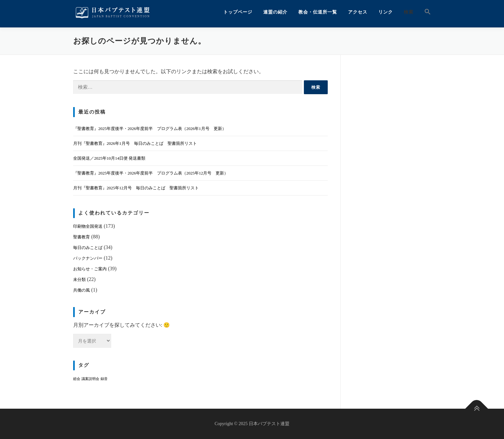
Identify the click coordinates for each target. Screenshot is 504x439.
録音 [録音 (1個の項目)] (104, 379)
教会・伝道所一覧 (318, 12)
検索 (409, 12)
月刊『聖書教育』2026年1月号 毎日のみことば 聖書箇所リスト (135, 143)
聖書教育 (82, 237)
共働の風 (82, 290)
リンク (386, 12)
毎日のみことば (88, 248)
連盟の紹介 (275, 12)
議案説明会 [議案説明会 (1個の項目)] (90, 379)
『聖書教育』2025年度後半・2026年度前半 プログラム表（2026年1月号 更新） (150, 129)
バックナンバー (88, 258)
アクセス (358, 12)
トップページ (238, 12)
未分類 (79, 279)
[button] (425, 12)
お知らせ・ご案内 (90, 269)
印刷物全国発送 (88, 226)
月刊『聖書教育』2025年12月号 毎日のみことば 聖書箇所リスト (136, 188)
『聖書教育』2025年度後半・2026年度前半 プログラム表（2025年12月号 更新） (151, 173)
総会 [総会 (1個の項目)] (77, 379)
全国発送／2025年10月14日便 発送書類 (109, 158)
